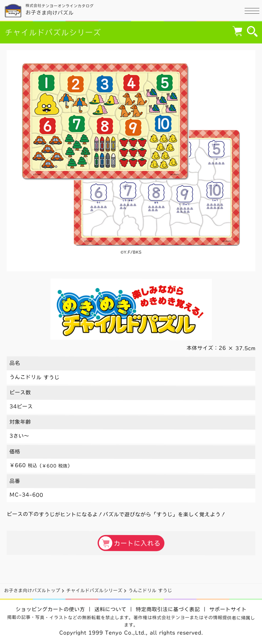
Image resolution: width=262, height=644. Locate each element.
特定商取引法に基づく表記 (168, 609)
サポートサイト (228, 609)
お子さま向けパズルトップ (32, 591)
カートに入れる (130, 543)
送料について (110, 609)
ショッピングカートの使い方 (50, 609)
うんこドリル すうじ (150, 591)
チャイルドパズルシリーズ (53, 32)
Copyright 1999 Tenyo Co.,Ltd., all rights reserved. (131, 633)
